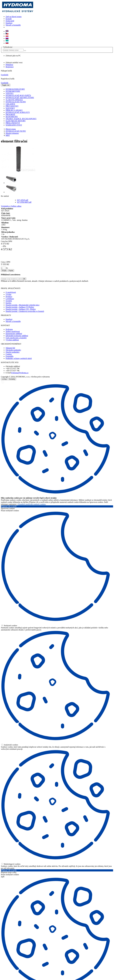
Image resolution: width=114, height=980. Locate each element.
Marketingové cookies (11, 864)
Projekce (9, 297)
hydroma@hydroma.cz (20, 373)
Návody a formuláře (13, 25)
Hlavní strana (11, 129)
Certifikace (10, 299)
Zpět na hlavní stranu (14, 17)
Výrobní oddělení (12, 340)
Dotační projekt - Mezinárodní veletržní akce (22, 305)
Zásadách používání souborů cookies (32, 504)
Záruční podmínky (13, 352)
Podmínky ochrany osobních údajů (19, 358)
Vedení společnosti (13, 331)
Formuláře (10, 356)
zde (87, 284)
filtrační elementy (12, 133)
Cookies (9, 354)
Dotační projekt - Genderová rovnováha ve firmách (25, 311)
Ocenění (9, 301)
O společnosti (11, 292)
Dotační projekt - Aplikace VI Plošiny (20, 307)
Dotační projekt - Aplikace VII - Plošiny (21, 309)
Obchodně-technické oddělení (17, 336)
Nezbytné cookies (9, 626)
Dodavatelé (10, 21)
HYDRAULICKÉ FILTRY (16, 131)
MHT (8, 135)
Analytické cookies (10, 745)
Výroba (8, 294)
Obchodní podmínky (13, 350)
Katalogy (9, 23)
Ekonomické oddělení (14, 334)
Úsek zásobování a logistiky (16, 338)
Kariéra (8, 303)
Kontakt (9, 19)
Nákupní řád (10, 348)
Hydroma (9, 329)
